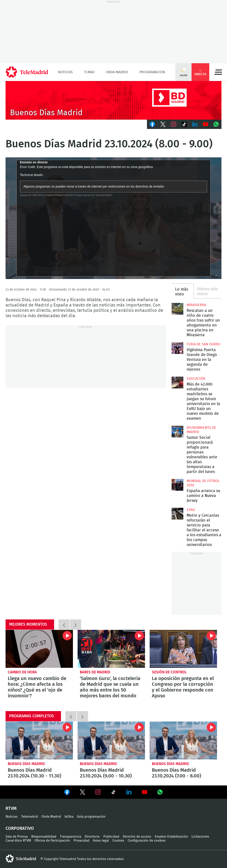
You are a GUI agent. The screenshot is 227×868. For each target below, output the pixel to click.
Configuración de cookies (147, 841)
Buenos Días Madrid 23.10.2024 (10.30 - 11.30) (39, 740)
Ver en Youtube (145, 792)
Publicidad (111, 837)
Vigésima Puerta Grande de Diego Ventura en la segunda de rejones (177, 348)
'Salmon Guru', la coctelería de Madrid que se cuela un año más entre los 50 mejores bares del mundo (111, 649)
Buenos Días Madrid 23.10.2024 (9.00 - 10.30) (111, 740)
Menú (218, 72)
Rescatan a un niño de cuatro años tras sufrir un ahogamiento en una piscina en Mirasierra (177, 309)
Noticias (65, 72)
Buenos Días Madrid (26, 764)
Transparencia (70, 837)
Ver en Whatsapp (160, 792)
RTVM (11, 809)
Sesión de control (169, 672)
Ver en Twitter (82, 793)
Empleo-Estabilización (171, 837)
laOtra (69, 817)
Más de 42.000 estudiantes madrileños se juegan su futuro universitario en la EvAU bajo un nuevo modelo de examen (177, 382)
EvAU (191, 510)
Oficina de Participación (52, 841)
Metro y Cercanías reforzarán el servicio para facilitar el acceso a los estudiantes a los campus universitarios (177, 514)
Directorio (92, 837)
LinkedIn (195, 124)
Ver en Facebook (67, 793)
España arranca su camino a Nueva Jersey (177, 485)
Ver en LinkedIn (129, 792)
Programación (152, 72)
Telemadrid (29, 817)
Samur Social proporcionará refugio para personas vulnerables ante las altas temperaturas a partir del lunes (177, 431)
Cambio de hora (22, 672)
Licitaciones (200, 837)
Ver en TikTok (113, 793)
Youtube (205, 124)
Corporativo (20, 828)
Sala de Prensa (17, 837)
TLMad (89, 72)
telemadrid (21, 859)
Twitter (163, 124)
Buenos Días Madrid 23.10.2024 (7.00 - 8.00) (183, 740)
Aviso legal (101, 841)
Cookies (118, 841)
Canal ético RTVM (18, 841)
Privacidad (81, 841)
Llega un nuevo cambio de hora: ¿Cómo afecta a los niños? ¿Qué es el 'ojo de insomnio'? (39, 649)
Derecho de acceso (137, 837)
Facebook (152, 124)
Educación (196, 379)
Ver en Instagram (98, 792)
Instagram (174, 124)
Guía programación (91, 817)
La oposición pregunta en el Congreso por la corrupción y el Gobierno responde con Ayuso (183, 649)
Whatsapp (216, 124)
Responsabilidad (44, 837)
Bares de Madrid (95, 672)
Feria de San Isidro (203, 344)
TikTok (184, 124)
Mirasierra (196, 305)
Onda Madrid (117, 72)
